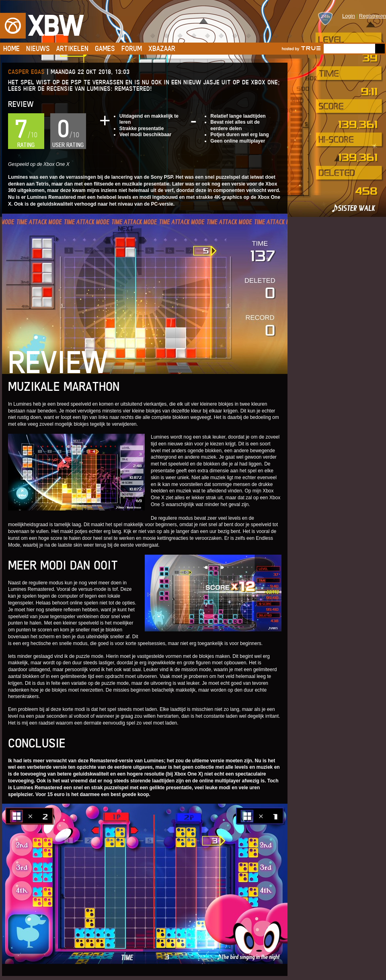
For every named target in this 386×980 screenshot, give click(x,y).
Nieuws (38, 48)
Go (380, 49)
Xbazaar (162, 48)
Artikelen (72, 48)
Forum (132, 48)
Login (349, 16)
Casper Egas (26, 72)
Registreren (373, 16)
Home (11, 48)
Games (105, 48)
